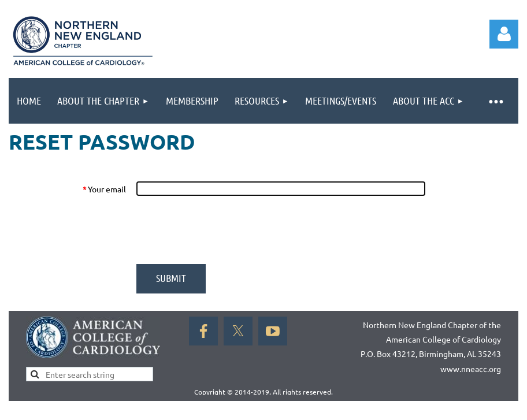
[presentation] (224, 230)
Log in (504, 34)
